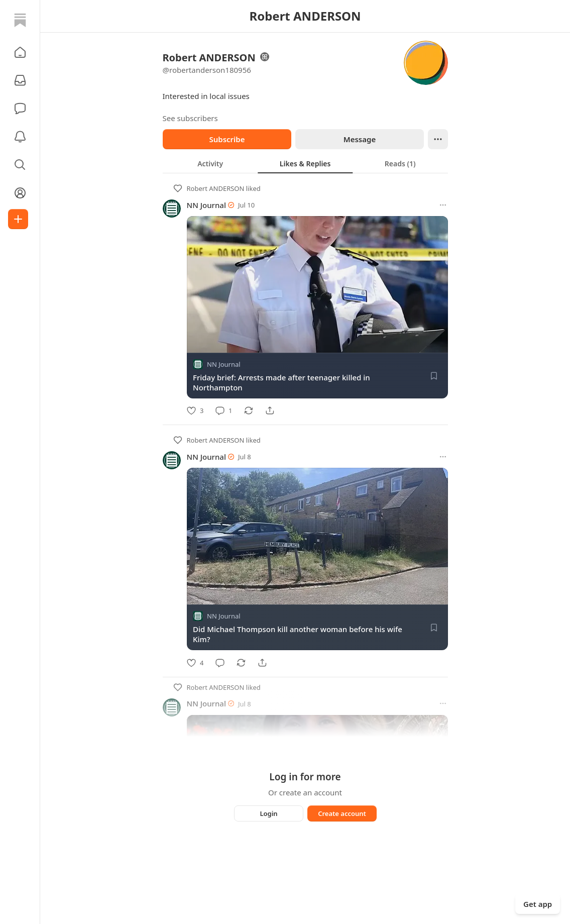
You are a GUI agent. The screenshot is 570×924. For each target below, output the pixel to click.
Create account (342, 813)
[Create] (18, 219)
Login (268, 813)
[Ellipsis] (438, 139)
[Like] (195, 410)
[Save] (434, 376)
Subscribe (227, 139)
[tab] (210, 163)
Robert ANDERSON (216, 188)
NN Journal (206, 205)
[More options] (443, 205)
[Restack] (249, 410)
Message (359, 139)
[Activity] (20, 137)
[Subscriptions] (20, 80)
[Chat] (20, 109)
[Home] (20, 20)
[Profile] (20, 193)
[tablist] (305, 163)
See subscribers (190, 118)
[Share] (270, 410)
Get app (538, 904)
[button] (20, 52)
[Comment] (224, 410)
